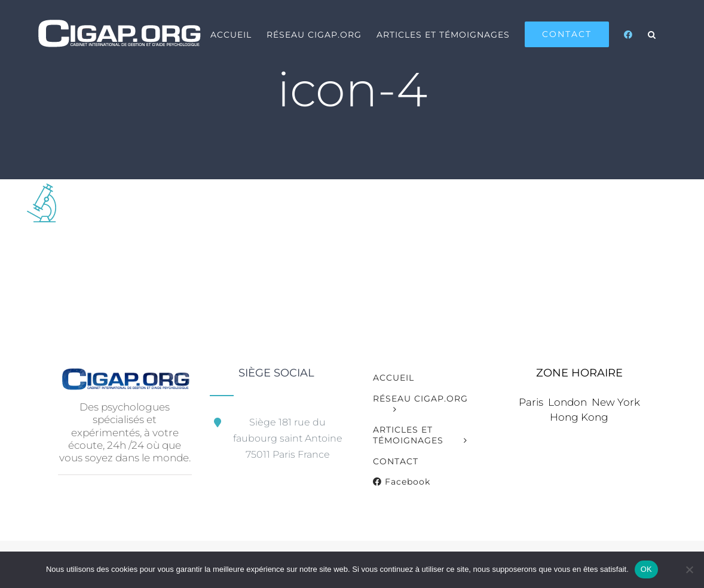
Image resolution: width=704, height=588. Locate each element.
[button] (652, 34)
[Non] (689, 569)
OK (646, 569)
